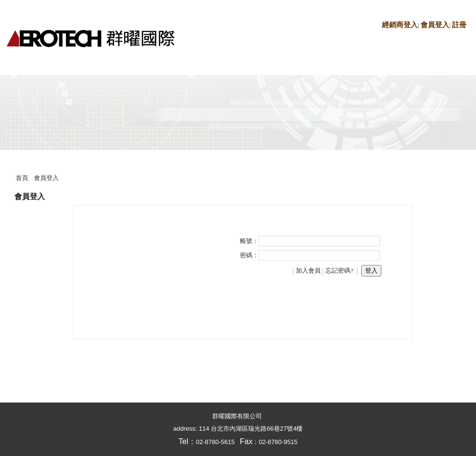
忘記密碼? (339, 270)
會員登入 (435, 25)
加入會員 (308, 270)
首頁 (22, 178)
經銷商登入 (400, 25)
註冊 (459, 25)
